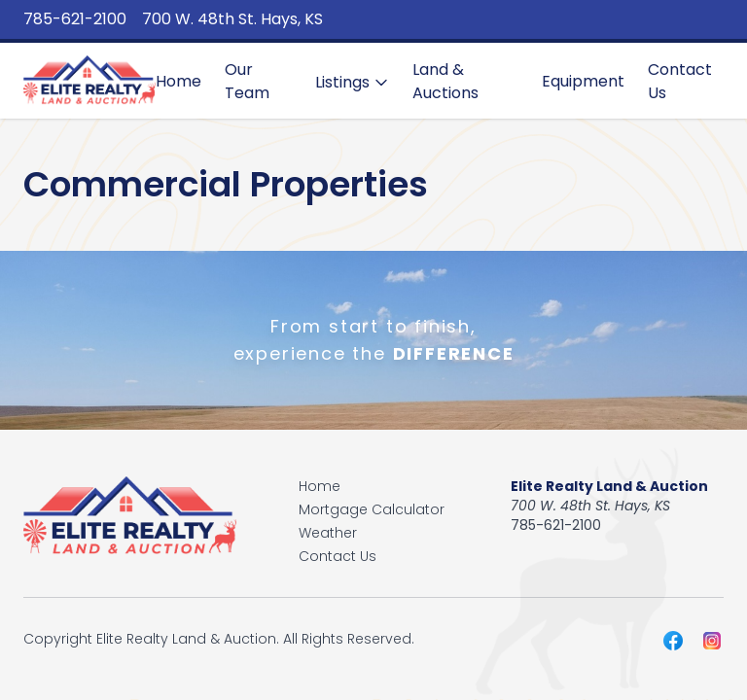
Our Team (247, 81)
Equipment (583, 81)
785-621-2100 (75, 19)
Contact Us (680, 81)
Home (178, 81)
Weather (328, 533)
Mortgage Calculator (372, 509)
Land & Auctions (445, 81)
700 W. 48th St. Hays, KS (232, 19)
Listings (352, 82)
